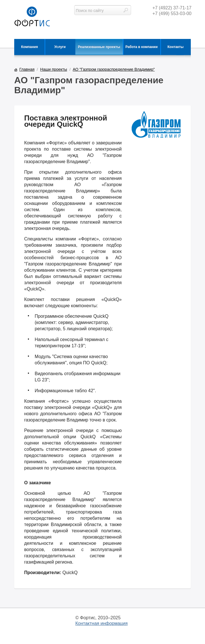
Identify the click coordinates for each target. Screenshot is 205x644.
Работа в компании (141, 47)
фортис (32, 17)
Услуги (60, 47)
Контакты (176, 47)
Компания (29, 47)
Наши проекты (54, 69)
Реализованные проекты (99, 47)
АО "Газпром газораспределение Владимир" (114, 69)
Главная (27, 69)
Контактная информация (102, 623)
